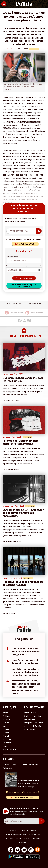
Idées (5, 726)
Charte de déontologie (16, 834)
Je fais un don (30, 713)
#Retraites (34, 764)
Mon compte (30, 729)
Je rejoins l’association (34, 723)
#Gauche (23, 764)
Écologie (6, 719)
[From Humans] (38, 850)
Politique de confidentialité (17, 838)
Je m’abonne (29, 719)
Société (6, 723)
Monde (6, 733)
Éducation (7, 743)
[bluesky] (17, 850)
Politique (7, 716)
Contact (14, 830)
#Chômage (7, 768)
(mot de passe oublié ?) (34, 266)
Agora (5, 713)
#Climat (6, 764)
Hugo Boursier (12, 49)
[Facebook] (11, 850)
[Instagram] (31, 850)
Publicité (36, 838)
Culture (6, 729)
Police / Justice (9, 749)
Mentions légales (28, 830)
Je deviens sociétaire (33, 716)
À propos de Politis (32, 726)
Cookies (23, 842)
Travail (6, 736)
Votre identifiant (12, 257)
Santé (5, 746)
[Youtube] (24, 850)
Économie (7, 739)
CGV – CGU (34, 834)
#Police (15, 764)
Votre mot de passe (13, 266)
